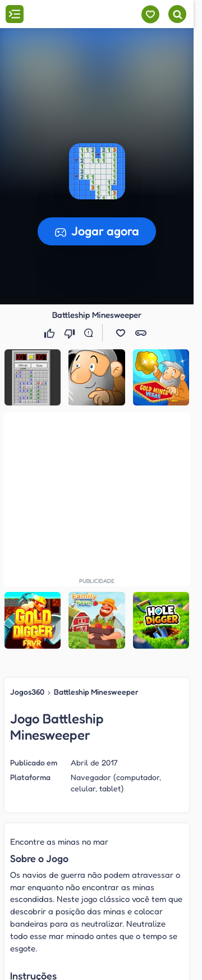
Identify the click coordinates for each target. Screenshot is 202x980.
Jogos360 (27, 692)
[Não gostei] (71, 333)
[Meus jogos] (150, 14)
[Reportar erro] (91, 333)
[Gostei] (50, 333)
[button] (97, 171)
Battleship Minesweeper (96, 692)
